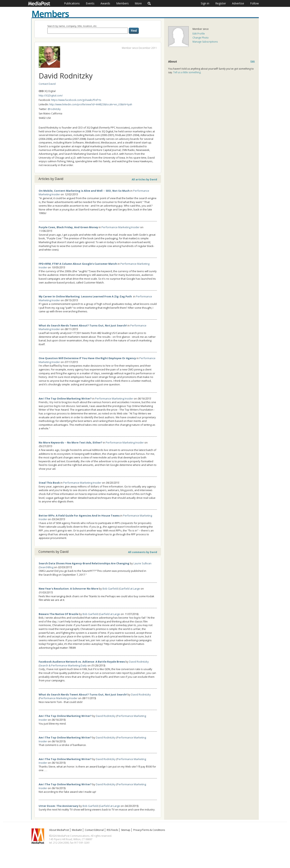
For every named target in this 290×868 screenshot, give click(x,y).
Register (221, 3)
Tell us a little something (187, 72)
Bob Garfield (110, 589)
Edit (253, 61)
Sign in (205, 3)
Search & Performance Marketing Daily (63, 665)
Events (90, 3)
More (138, 3)
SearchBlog (46, 567)
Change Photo (201, 38)
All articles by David (144, 179)
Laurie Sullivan (142, 563)
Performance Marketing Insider (121, 227)
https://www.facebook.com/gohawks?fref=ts (76, 100)
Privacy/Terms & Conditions (149, 830)
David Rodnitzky (139, 662)
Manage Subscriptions (205, 42)
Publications (72, 3)
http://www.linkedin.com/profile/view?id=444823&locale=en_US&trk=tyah (91, 104)
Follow (254, 3)
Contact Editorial (94, 830)
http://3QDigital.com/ (51, 96)
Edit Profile (199, 34)
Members (122, 3)
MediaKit (77, 830)
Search (149, 3)
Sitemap (126, 830)
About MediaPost (59, 830)
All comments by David (143, 552)
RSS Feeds (112, 830)
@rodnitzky (54, 109)
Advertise (238, 3)
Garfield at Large (130, 589)
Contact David (47, 84)
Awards (105, 3)
